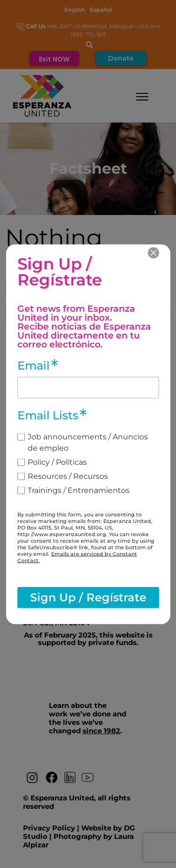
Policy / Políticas (57, 462)
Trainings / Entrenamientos (79, 490)
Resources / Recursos (68, 476)
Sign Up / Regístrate (88, 597)
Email (34, 365)
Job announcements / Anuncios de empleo (88, 442)
